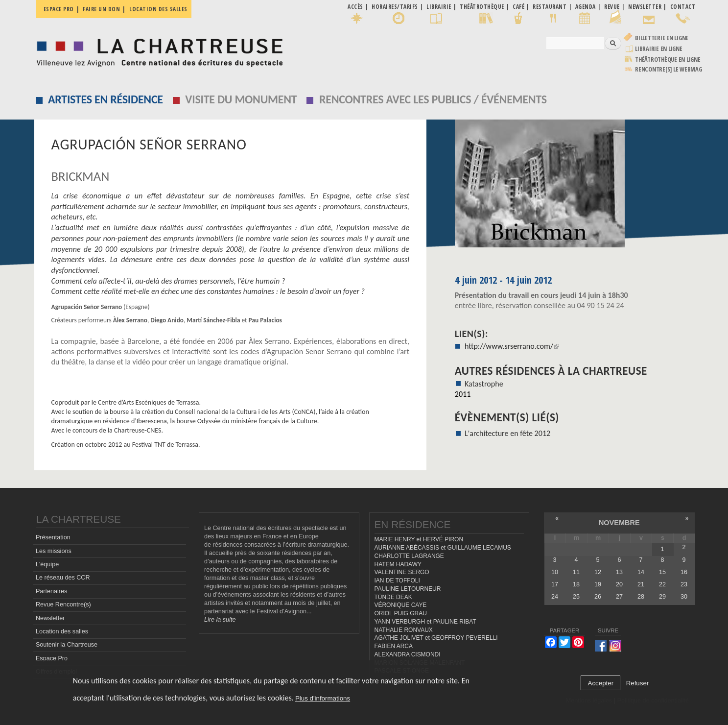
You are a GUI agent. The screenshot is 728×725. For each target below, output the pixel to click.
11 (576, 572)
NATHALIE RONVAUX (404, 629)
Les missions (54, 551)
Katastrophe (484, 384)
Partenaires (51, 591)
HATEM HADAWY (398, 564)
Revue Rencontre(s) (63, 604)
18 (576, 584)
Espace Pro (52, 658)
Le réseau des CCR (63, 578)
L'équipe (47, 564)
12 (598, 572)
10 (555, 572)
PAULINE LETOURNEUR (408, 588)
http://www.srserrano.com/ (512, 346)
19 (598, 584)
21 (641, 584)
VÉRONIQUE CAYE (401, 605)
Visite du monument (241, 99)
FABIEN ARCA (394, 646)
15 (662, 572)
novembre (619, 523)
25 (576, 597)
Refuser (638, 683)
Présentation (53, 537)
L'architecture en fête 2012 (507, 433)
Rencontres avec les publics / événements (433, 99)
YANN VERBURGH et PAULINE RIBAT (425, 621)
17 (555, 584)
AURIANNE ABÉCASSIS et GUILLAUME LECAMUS (443, 548)
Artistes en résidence (106, 99)
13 (619, 572)
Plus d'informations (323, 698)
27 (619, 597)
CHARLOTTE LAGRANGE (409, 556)
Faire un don (101, 9)
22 (662, 584)
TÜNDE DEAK (393, 597)
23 (684, 584)
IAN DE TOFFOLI (397, 580)
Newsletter (50, 618)
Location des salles (158, 9)
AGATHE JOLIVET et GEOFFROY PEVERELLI (436, 638)
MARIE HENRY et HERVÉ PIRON (419, 539)
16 (684, 572)
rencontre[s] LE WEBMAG (669, 69)
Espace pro (59, 9)
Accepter (601, 683)
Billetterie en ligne (662, 38)
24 (555, 597)
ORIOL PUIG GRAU (401, 613)
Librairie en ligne (659, 49)
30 (684, 597)
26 (598, 597)
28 (641, 597)
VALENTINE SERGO (402, 572)
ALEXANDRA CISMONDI (408, 654)
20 (619, 584)
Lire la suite (220, 619)
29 (662, 597)
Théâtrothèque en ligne (668, 60)
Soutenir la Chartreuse (67, 645)
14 (641, 572)
